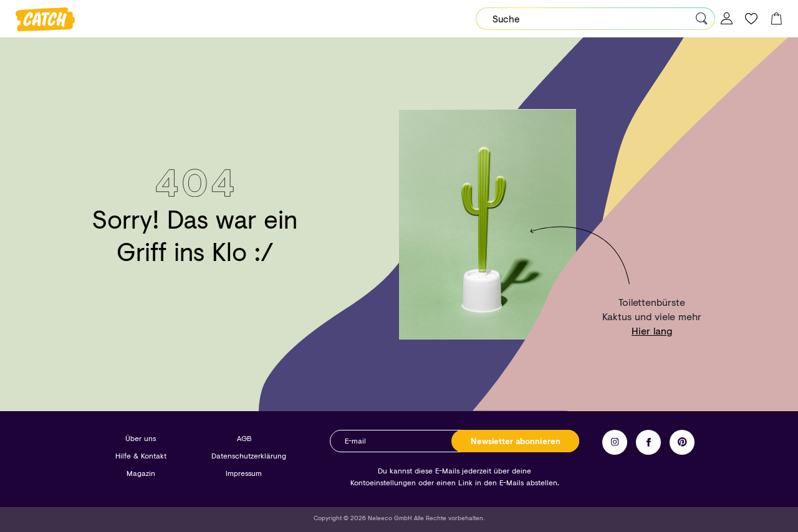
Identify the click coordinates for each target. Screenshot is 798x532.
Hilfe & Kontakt (141, 456)
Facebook (648, 442)
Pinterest (682, 442)
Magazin (141, 473)
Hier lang (652, 330)
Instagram (615, 442)
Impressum (244, 473)
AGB (244, 438)
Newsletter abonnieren (516, 441)
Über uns (141, 438)
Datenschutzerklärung (249, 456)
